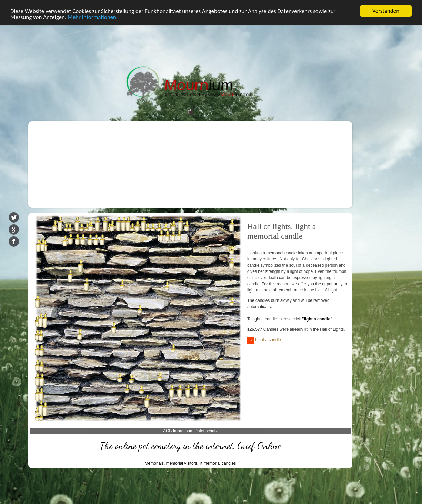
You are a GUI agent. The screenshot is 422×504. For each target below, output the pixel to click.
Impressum (183, 431)
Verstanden (386, 11)
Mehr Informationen (92, 17)
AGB (167, 431)
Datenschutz (206, 431)
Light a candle (264, 340)
